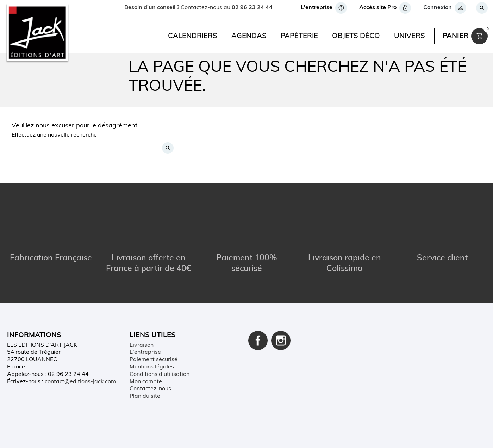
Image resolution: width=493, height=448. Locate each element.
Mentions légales (152, 367)
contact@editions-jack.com (80, 382)
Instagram (281, 340)
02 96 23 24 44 (252, 8)
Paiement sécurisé (154, 360)
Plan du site (145, 396)
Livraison (142, 345)
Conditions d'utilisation (160, 374)
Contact (132, 435)
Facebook (258, 340)
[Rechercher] (482, 8)
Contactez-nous (150, 389)
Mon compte (146, 382)
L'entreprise (145, 353)
